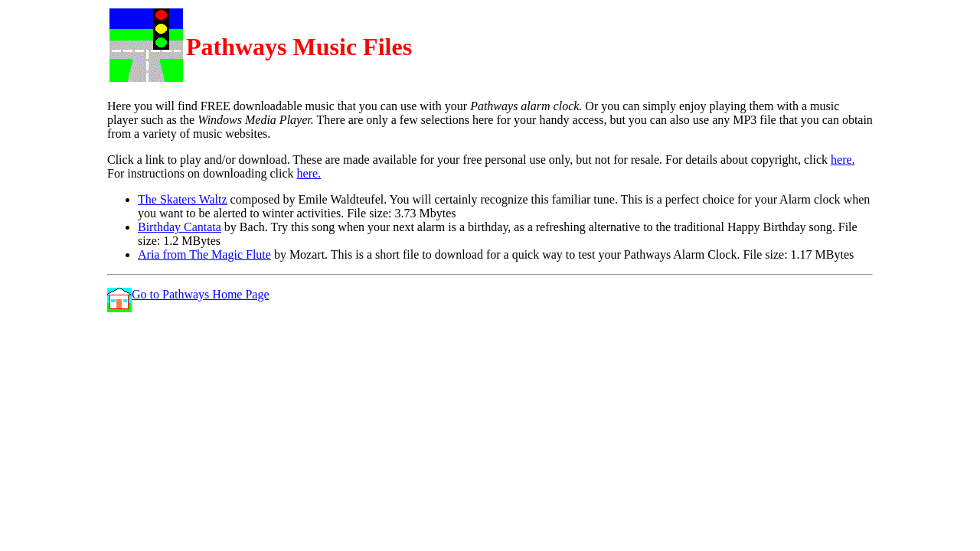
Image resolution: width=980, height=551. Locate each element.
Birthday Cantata (180, 227)
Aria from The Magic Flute (204, 254)
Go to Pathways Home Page (201, 294)
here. (843, 160)
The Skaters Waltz (183, 199)
